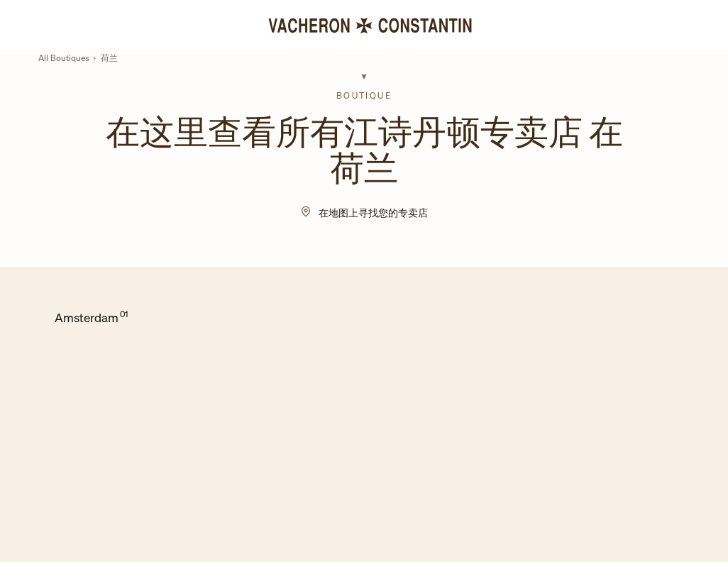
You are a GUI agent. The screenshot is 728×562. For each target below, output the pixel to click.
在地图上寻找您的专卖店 (373, 213)
